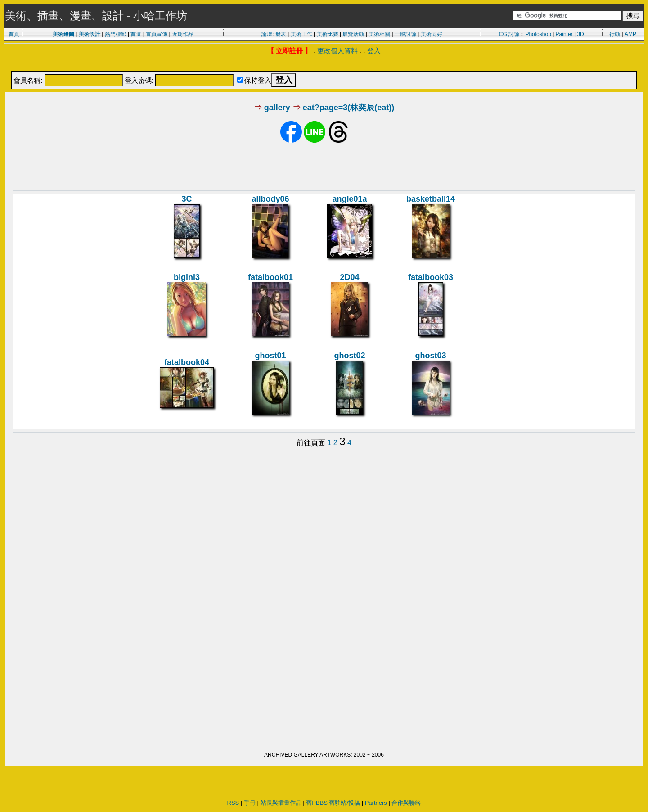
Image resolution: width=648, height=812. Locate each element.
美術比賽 (328, 34)
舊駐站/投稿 (344, 803)
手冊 (250, 803)
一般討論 (405, 34)
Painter (564, 34)
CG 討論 (509, 34)
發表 (281, 34)
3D (580, 34)
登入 (374, 51)
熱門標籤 (116, 34)
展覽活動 (353, 34)
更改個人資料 (337, 51)
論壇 (267, 34)
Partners (376, 803)
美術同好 (432, 34)
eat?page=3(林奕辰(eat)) (349, 108)
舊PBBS (317, 803)
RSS (233, 803)
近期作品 (183, 34)
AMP (630, 34)
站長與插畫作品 (281, 803)
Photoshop (538, 34)
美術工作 (301, 34)
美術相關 (379, 34)
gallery (277, 108)
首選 (136, 34)
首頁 (14, 34)
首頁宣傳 (157, 34)
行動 (615, 34)
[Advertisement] (324, 66)
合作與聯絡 (406, 803)
